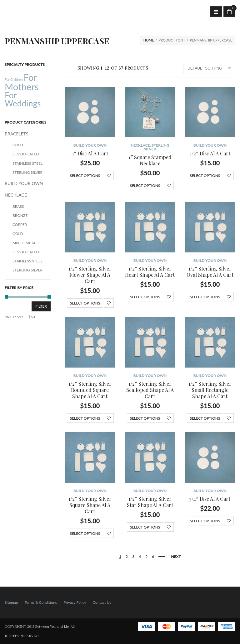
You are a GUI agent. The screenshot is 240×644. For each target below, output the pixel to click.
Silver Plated (26, 154)
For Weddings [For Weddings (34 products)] (23, 99)
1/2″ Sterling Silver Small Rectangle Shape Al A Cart (210, 390)
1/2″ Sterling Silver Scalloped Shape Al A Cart (150, 390)
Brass (18, 206)
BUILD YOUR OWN (90, 145)
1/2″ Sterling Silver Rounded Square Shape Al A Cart (90, 390)
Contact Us (102, 602)
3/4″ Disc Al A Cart (210, 499)
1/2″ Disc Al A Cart (210, 153)
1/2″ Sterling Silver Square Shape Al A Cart (90, 505)
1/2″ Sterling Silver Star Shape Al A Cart (150, 502)
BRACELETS (17, 134)
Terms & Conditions (41, 602)
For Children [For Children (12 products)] (14, 79)
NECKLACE (140, 145)
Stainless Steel (27, 163)
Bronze (20, 215)
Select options (85, 176)
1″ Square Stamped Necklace (150, 160)
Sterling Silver (157, 147)
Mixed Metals (26, 243)
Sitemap (11, 602)
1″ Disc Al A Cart (90, 153)
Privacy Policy (75, 602)
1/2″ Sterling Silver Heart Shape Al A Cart (150, 272)
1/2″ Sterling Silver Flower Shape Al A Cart (90, 275)
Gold (18, 145)
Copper (20, 224)
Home (149, 40)
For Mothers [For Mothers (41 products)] (22, 82)
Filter (41, 306)
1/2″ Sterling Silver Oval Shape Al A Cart (210, 272)
